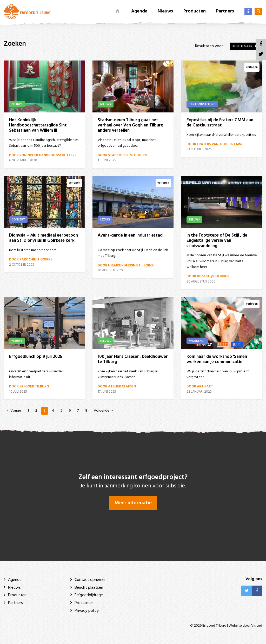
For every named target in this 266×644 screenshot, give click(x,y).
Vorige (16, 411)
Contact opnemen (91, 580)
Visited (257, 626)
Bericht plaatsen (89, 588)
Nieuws (165, 11)
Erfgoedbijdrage (89, 595)
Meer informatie (133, 503)
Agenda (139, 11)
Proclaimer (84, 603)
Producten (195, 11)
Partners (225, 11)
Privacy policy (87, 611)
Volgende (102, 411)
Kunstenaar (242, 46)
